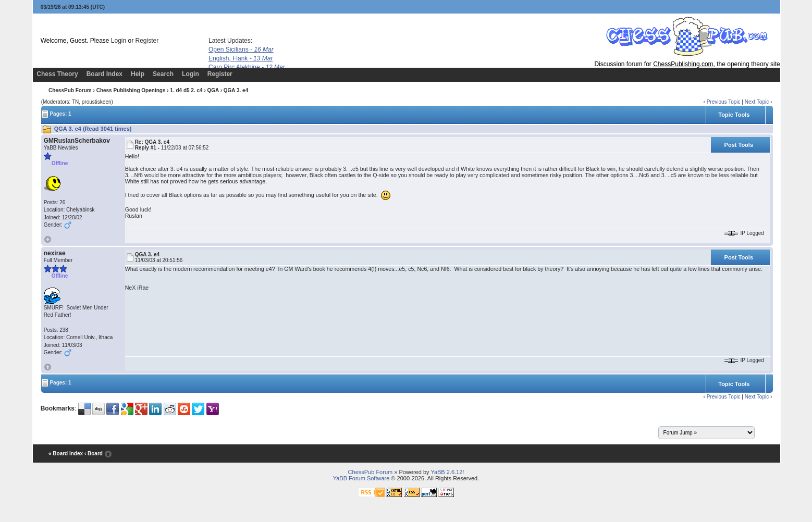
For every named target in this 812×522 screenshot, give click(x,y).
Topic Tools (734, 115)
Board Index (104, 74)
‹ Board (94, 453)
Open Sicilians (241, 49)
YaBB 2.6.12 (446, 472)
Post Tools (739, 145)
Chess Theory (57, 74)
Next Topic (757, 102)
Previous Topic (724, 102)
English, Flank (241, 58)
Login (119, 41)
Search (163, 74)
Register (147, 41)
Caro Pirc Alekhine (247, 67)
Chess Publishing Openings (131, 90)
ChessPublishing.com (683, 64)
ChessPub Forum (70, 90)
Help (138, 74)
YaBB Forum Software (361, 478)
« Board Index (66, 453)
